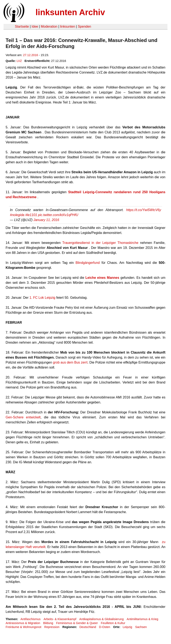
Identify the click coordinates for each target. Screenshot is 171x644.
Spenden (84, 26)
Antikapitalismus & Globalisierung (102, 619)
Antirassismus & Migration (23, 623)
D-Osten (105, 627)
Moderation (49, 26)
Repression (52, 627)
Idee (35, 26)
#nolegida (17, 215)
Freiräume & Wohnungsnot (23, 627)
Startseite (22, 26)
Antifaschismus (30, 619)
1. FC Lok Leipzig (42, 298)
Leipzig (127, 627)
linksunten (68, 26)
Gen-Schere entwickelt (23, 417)
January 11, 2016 (46, 220)
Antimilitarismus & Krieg (143, 619)
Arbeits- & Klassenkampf (60, 619)
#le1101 (31, 215)
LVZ (19, 61)
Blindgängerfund (88, 263)
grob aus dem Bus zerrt (70, 362)
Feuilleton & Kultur (113, 623)
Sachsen (141, 627)
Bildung (48, 623)
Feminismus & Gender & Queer (77, 623)
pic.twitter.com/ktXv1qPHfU (58, 215)
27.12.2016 (31, 55)
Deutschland (88, 627)
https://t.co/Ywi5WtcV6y (144, 210)
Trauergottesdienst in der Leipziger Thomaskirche (100, 243)
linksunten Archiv (70, 12)
